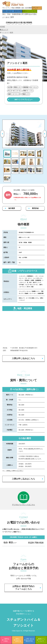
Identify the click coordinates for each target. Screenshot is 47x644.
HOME (2, 27)
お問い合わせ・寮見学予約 (12, 11)
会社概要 (29, 8)
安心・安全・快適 (9, 14)
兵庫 (27, 22)
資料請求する (37, 8)
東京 (16, 22)
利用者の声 (20, 14)
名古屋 (20, 22)
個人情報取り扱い (19, 8)
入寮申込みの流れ (30, 14)
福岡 (30, 22)
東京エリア (4, 30)
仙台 (12, 22)
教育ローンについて (30, 11)
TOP (4, 22)
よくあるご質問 (8, 17)
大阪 (24, 22)
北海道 (8, 22)
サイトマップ (7, 8)
